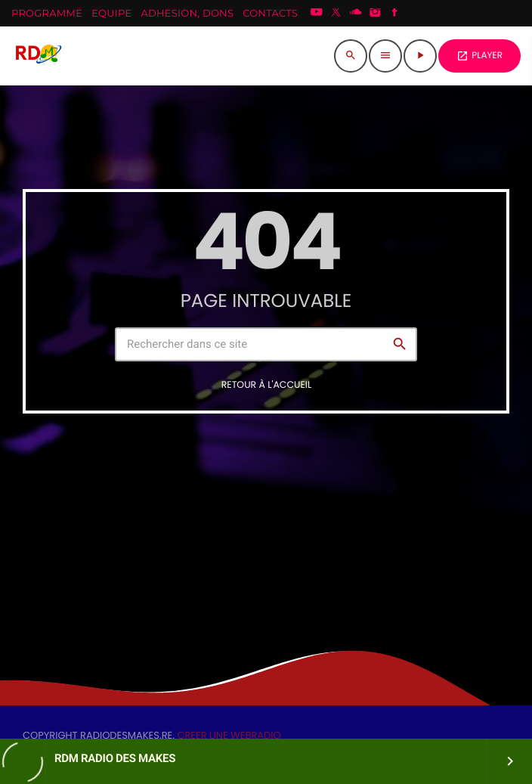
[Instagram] (376, 14)
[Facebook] (394, 14)
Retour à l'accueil (267, 385)
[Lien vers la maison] (38, 56)
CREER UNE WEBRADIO (229, 735)
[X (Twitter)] (336, 14)
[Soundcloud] (356, 14)
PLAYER (479, 56)
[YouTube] (317, 14)
